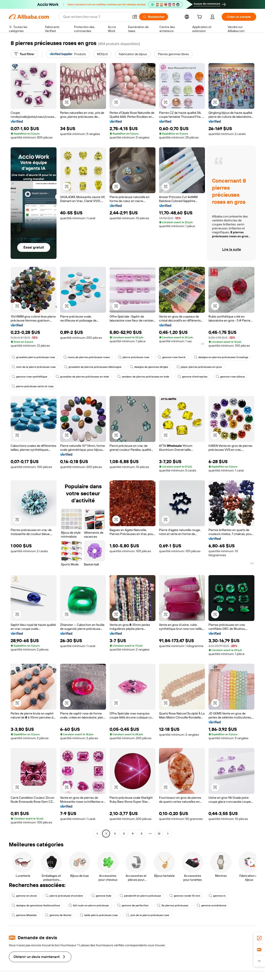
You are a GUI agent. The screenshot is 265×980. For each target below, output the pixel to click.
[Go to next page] (168, 834)
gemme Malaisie (24, 915)
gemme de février (58, 915)
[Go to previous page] (97, 834)
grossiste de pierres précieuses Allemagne (93, 367)
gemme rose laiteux (230, 377)
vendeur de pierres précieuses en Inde (143, 377)
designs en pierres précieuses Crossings (221, 357)
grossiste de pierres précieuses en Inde (82, 377)
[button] (135, 17)
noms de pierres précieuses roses (87, 357)
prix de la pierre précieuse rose (148, 915)
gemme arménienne (212, 905)
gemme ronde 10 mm (185, 896)
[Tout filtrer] (24, 54)
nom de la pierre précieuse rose (34, 367)
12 (159, 834)
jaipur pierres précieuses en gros (199, 367)
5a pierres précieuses (173, 905)
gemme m (217, 896)
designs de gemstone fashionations (36, 905)
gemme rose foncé (172, 357)
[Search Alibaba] (96, 17)
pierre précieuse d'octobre (64, 896)
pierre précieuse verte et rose (33, 386)
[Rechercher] (154, 17)
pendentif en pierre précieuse (140, 896)
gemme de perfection (133, 905)
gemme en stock (24, 896)
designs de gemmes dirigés (149, 367)
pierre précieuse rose (134, 357)
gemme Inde (101, 896)
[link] (259, 938)
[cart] (200, 17)
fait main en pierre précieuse (89, 905)
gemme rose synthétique (29, 377)
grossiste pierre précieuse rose (33, 357)
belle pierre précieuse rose (99, 915)
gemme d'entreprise (192, 377)
